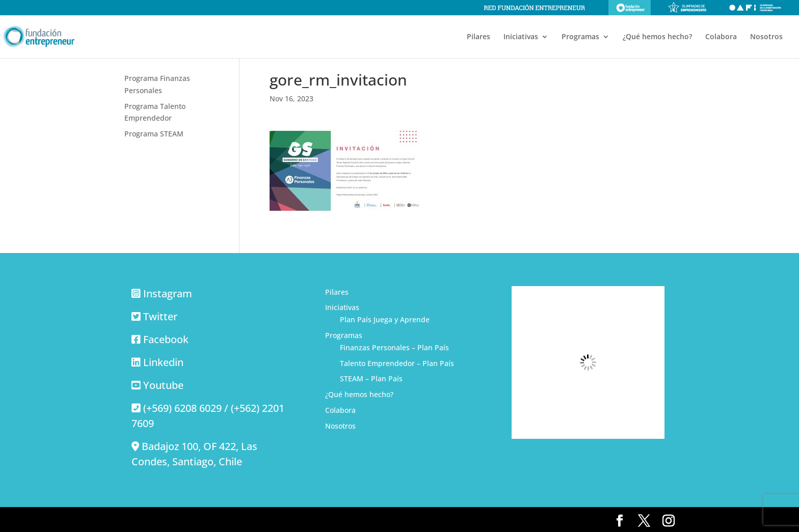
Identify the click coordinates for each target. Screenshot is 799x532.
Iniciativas (521, 37)
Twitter (160, 316)
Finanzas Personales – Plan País (394, 347)
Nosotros (766, 37)
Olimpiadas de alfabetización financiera (755, 8)
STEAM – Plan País (371, 379)
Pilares (478, 37)
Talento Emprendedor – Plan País (397, 363)
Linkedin (163, 362)
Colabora (721, 37)
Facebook (166, 339)
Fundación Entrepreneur (630, 8)
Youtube (163, 385)
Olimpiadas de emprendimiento (687, 8)
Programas (580, 37)
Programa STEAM (154, 134)
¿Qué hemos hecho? (657, 37)
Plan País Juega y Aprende (385, 319)
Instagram (168, 293)
